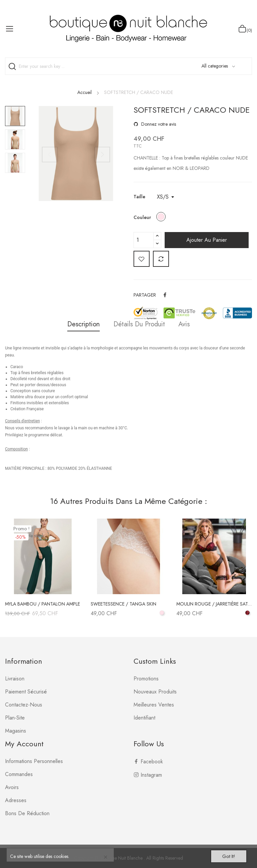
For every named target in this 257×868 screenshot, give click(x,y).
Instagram (151, 775)
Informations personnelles (34, 761)
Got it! (226, 855)
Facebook (152, 762)
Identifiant (144, 718)
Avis (187, 324)
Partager (165, 295)
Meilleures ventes (154, 705)
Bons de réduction (27, 813)
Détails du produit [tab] (139, 324)
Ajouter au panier (207, 240)
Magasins (16, 731)
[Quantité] (144, 240)
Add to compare (161, 259)
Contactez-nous (24, 705)
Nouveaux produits (155, 692)
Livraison (15, 679)
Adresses (16, 800)
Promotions (146, 679)
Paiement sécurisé (26, 692)
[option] (15, 116)
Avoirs (12, 787)
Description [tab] (81, 324)
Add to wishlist (142, 259)
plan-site (15, 718)
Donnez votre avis (158, 124)
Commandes (19, 774)
